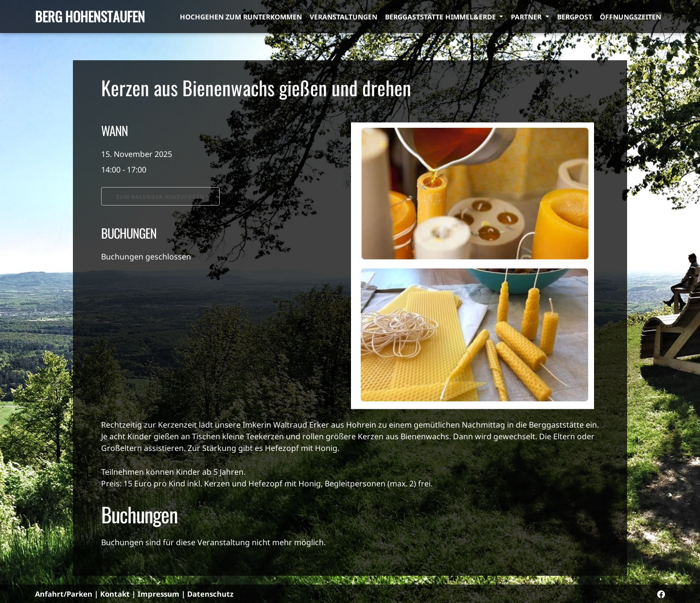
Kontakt (115, 594)
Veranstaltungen (343, 17)
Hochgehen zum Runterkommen (241, 17)
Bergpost (575, 17)
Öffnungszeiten (630, 17)
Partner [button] (527, 17)
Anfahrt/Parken (64, 594)
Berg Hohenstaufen (90, 16)
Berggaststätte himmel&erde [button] (441, 17)
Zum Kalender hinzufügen (160, 197)
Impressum (158, 594)
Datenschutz (210, 594)
